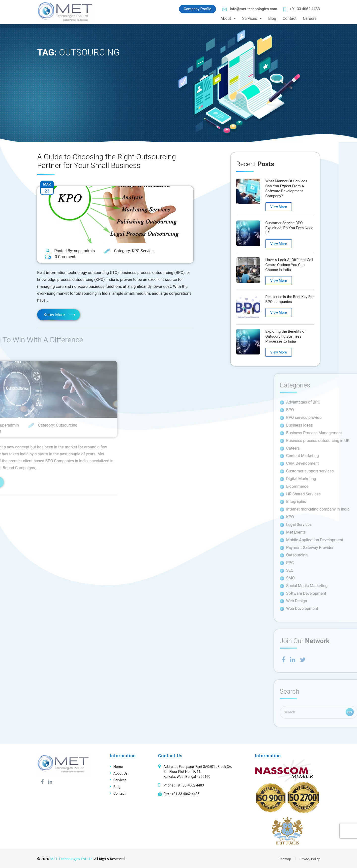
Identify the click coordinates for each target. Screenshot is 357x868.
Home (118, 767)
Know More (54, 315)
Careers (310, 18)
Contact (290, 18)
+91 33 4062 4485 (186, 794)
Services (250, 18)
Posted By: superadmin (70, 251)
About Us (121, 773)
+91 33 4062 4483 (302, 9)
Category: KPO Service (128, 251)
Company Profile (197, 9)
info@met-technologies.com (250, 9)
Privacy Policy (310, 859)
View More (278, 207)
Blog (272, 18)
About (226, 18)
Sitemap (285, 859)
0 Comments (61, 257)
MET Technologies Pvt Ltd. (72, 859)
